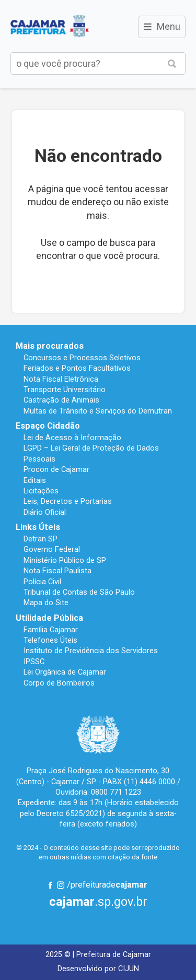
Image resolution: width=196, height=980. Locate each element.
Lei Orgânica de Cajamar (65, 672)
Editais (35, 480)
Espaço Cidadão (48, 426)
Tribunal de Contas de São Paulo (79, 592)
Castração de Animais (61, 400)
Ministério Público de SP (65, 560)
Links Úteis (38, 527)
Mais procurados (50, 346)
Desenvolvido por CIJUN (98, 969)
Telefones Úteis (50, 640)
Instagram (61, 885)
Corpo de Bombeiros (59, 683)
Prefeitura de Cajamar (50, 26)
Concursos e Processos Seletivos (82, 358)
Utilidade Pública (49, 618)
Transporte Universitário (65, 389)
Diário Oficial (45, 512)
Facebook (50, 885)
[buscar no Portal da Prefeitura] (85, 63)
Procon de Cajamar (56, 469)
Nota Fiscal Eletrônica (61, 379)
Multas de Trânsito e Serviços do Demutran (98, 411)
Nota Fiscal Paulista (57, 571)
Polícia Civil (42, 582)
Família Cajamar (51, 630)
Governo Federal (52, 549)
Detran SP (41, 539)
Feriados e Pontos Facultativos (77, 368)
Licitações (41, 491)
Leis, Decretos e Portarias (68, 501)
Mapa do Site (46, 603)
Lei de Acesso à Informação (72, 438)
